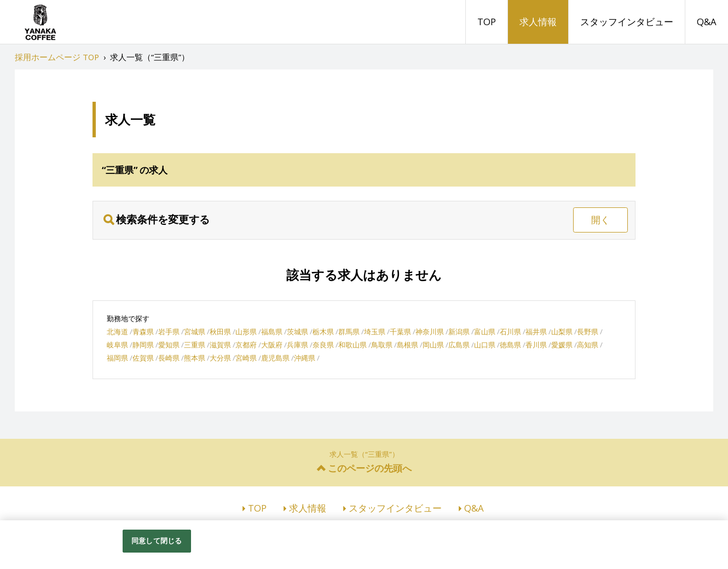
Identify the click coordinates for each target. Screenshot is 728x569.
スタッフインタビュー (627, 22)
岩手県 (169, 332)
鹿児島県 (275, 358)
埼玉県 (375, 332)
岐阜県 (117, 345)
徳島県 (510, 345)
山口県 (485, 345)
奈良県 (323, 345)
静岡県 (143, 345)
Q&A (707, 22)
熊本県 (195, 358)
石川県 (510, 332)
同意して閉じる (157, 541)
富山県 (485, 332)
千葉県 (400, 332)
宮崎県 (246, 358)
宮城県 (195, 332)
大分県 (220, 358)
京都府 (246, 345)
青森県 (143, 332)
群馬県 (349, 332)
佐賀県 (143, 358)
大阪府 (272, 345)
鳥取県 (382, 345)
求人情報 (538, 22)
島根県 (408, 345)
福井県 (536, 332)
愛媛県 (562, 345)
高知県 (588, 345)
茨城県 (297, 332)
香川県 (536, 345)
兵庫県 (297, 345)
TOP (487, 22)
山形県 (246, 332)
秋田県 (220, 332)
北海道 (117, 332)
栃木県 (323, 332)
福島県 (272, 332)
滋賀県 (220, 345)
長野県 (588, 332)
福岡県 (117, 358)
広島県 (459, 345)
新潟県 (459, 332)
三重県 (195, 345)
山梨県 (562, 332)
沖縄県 (305, 358)
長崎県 (169, 358)
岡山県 (433, 345)
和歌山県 (353, 345)
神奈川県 (430, 332)
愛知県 (169, 345)
